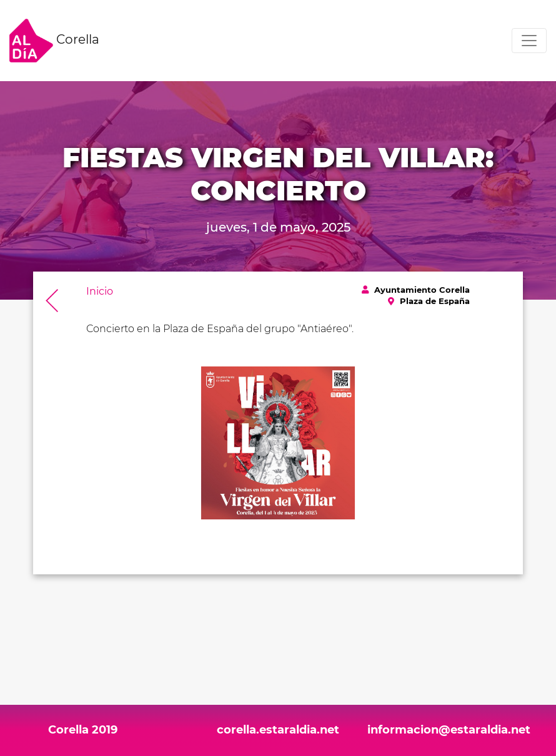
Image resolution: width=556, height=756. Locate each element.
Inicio (100, 291)
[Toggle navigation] (529, 41)
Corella (54, 41)
